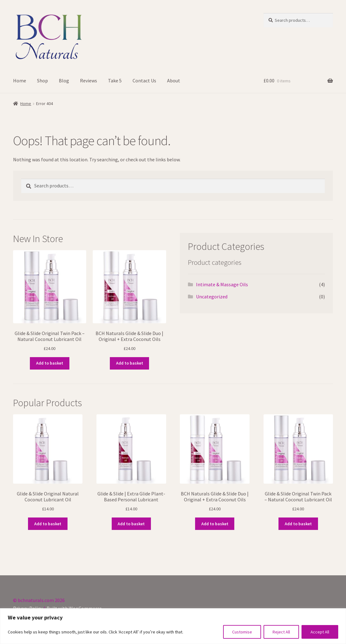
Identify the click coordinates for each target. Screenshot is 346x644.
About (174, 80)
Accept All (320, 632)
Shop (42, 80)
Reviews (89, 80)
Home (20, 80)
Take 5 (115, 80)
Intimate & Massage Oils (222, 284)
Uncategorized (212, 297)
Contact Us (144, 80)
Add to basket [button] (50, 363)
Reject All (281, 632)
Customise (242, 632)
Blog (64, 80)
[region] (173, 626)
